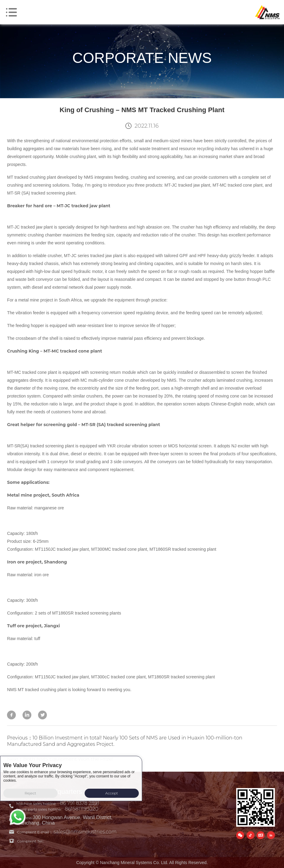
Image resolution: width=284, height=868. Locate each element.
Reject (30, 793)
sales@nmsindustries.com (85, 832)
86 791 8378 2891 (80, 803)
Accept (112, 793)
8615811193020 (82, 809)
